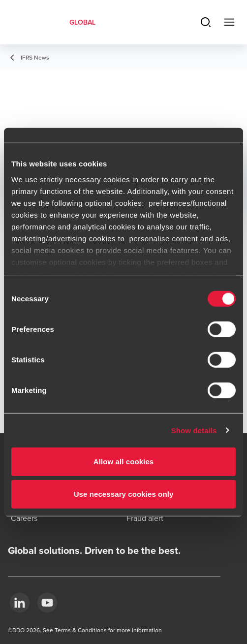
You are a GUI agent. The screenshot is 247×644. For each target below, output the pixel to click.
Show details (194, 430)
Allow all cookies (124, 462)
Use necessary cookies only (124, 494)
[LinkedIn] (20, 603)
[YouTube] (47, 603)
